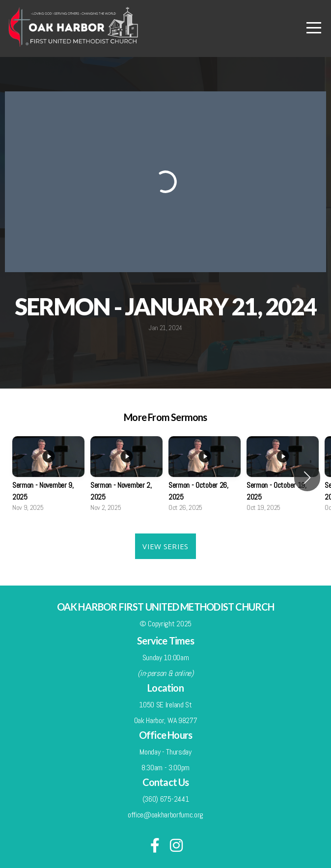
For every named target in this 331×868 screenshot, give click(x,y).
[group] (48, 477)
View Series (165, 546)
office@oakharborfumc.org (165, 815)
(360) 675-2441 (166, 799)
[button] (307, 477)
